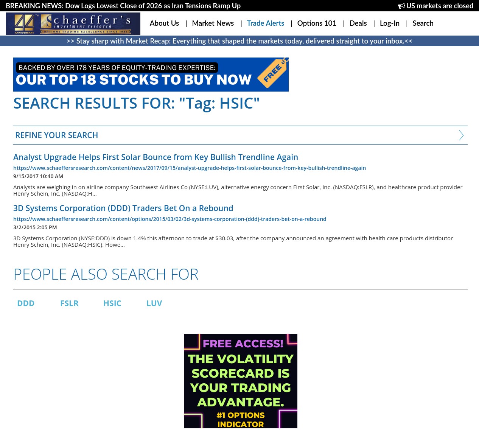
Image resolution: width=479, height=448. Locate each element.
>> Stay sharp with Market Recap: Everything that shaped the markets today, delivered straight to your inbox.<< (240, 41)
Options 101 (317, 23)
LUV (154, 303)
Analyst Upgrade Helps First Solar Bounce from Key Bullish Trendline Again (156, 157)
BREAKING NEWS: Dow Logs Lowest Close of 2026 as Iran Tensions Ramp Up (123, 6)
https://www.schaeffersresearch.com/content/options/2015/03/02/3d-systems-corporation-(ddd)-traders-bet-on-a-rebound (170, 219)
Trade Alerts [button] (266, 23)
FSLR (69, 303)
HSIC (112, 303)
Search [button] (423, 23)
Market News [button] (213, 23)
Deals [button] (358, 23)
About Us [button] (164, 23)
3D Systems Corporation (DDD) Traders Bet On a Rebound (123, 208)
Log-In (390, 23)
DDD (26, 303)
